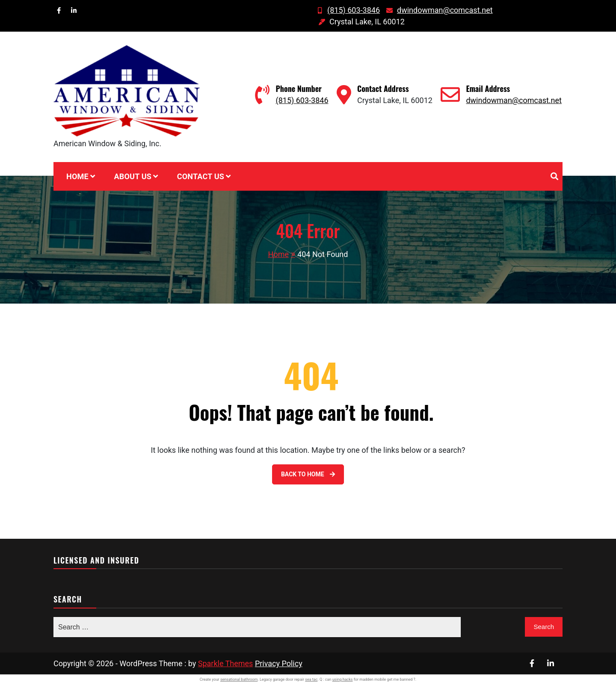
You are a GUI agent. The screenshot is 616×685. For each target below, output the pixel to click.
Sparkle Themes (226, 663)
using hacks (343, 679)
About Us (133, 176)
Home (77, 176)
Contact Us (201, 176)
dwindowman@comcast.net (438, 10)
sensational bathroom (239, 679)
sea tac (311, 679)
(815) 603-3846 (347, 10)
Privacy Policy (279, 663)
